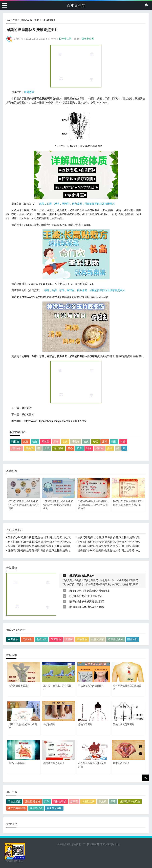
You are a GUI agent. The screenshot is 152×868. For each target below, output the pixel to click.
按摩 (79, 448)
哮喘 (95, 442)
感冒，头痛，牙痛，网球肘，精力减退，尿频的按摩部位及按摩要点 (77, 204)
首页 (37, 20)
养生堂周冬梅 (32, 801)
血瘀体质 (13, 639)
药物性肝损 (60, 801)
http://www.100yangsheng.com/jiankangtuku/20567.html (55, 421)
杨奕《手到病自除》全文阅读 (93, 591)
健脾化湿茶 (97, 639)
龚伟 (47, 801)
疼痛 (123, 442)
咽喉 (89, 448)
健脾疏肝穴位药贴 (130, 801)
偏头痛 (29, 448)
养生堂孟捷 (14, 801)
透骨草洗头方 (116, 639)
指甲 (110, 448)
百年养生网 (76, 5)
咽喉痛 (76, 442)
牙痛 (56, 442)
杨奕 (73, 591)
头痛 (65, 442)
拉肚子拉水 (88, 576)
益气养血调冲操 (17, 808)
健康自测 (75, 601)
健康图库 (48, 20)
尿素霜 (74, 801)
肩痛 (47, 448)
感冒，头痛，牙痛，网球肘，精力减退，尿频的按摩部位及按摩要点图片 (84, 290)
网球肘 (45, 442)
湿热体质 (82, 639)
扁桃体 (99, 448)
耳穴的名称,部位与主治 (90, 596)
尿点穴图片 (28, 414)
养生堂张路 (36, 808)
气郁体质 (56, 639)
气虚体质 (27, 639)
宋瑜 (113, 801)
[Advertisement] (76, 66)
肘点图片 (27, 408)
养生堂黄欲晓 (54, 808)
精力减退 (58, 448)
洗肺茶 (69, 639)
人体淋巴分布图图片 (93, 607)
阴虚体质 (42, 639)
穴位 (73, 596)
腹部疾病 (75, 576)
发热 (86, 442)
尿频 (105, 442)
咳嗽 (35, 442)
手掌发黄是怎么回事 (93, 601)
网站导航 (27, 20)
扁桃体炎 (16, 448)
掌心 (70, 448)
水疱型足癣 (88, 801)
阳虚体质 (132, 639)
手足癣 (103, 801)
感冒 (26, 442)
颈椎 (114, 442)
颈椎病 (15, 442)
